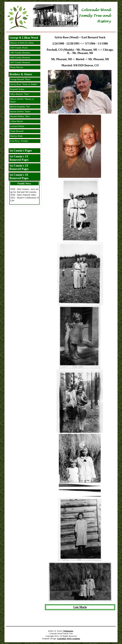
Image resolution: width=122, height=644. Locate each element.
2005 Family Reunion (20, 57)
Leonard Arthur (17, 126)
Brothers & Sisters (21, 74)
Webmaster (68, 631)
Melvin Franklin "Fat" (20, 107)
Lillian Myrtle (16, 121)
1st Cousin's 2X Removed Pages (19, 167)
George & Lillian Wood (24, 38)
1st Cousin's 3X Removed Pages (19, 176)
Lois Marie (80, 607)
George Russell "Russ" (20, 79)
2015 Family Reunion (20, 62)
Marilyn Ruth (16, 136)
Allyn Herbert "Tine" (20, 94)
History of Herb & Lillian (22, 43)
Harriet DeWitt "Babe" (20, 111)
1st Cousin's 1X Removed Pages (19, 158)
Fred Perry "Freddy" (19, 141)
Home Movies (17, 67)
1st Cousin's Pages (21, 151)
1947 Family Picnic (19, 48)
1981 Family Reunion (20, 53)
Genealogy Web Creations (69, 639)
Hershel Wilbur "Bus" (20, 116)
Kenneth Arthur (17, 89)
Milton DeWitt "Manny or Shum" (22, 100)
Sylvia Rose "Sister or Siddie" (24, 84)
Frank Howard (17, 131)
